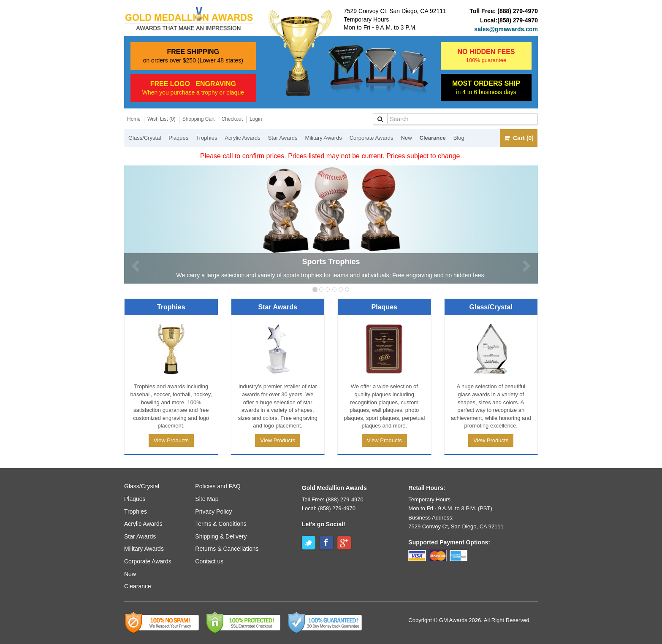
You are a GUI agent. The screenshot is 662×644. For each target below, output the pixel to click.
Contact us (209, 561)
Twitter (309, 543)
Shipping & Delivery (221, 536)
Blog (459, 138)
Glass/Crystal (145, 138)
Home (134, 119)
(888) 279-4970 (518, 11)
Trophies (206, 138)
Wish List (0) (161, 119)
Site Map (207, 499)
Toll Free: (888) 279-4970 (333, 499)
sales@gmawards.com (506, 29)
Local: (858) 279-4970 (329, 508)
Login (256, 119)
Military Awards (324, 138)
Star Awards (283, 138)
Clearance (433, 138)
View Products (171, 440)
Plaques (178, 138)
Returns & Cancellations (227, 549)
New (407, 138)
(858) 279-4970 (518, 20)
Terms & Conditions (221, 524)
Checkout (232, 119)
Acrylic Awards (242, 138)
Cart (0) (519, 138)
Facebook (326, 543)
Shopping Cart (199, 119)
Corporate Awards (372, 138)
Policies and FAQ (218, 486)
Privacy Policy (213, 511)
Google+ (344, 543)
